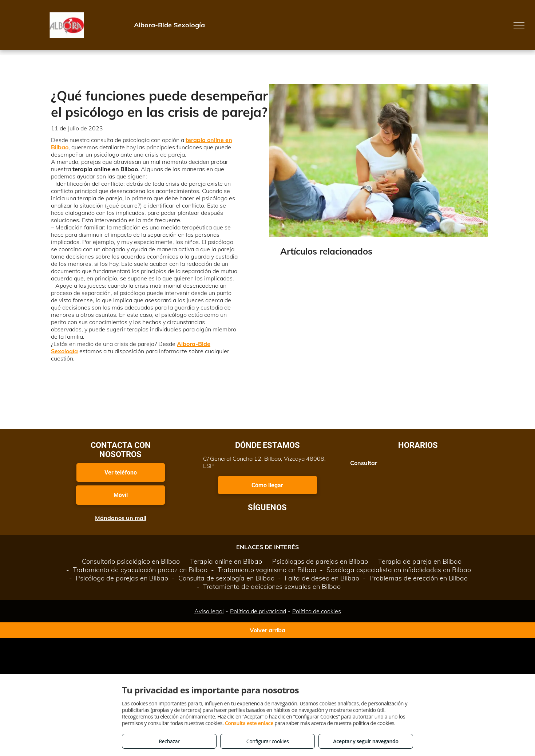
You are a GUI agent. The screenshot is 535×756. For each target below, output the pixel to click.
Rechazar (169, 741)
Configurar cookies (268, 741)
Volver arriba (267, 630)
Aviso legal (209, 611)
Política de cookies (317, 611)
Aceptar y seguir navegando (366, 741)
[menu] (519, 25)
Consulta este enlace (249, 723)
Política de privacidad (258, 611)
